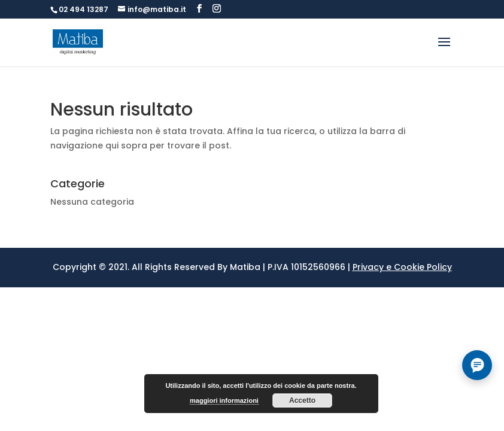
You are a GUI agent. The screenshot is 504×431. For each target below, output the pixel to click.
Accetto (302, 400)
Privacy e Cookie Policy (402, 267)
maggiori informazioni (224, 400)
